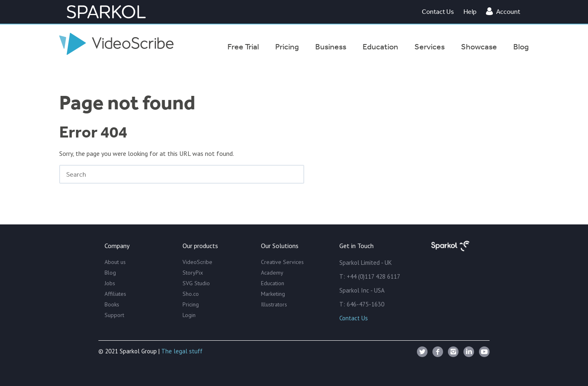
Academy (272, 273)
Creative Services (282, 262)
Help (470, 11)
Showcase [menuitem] (479, 47)
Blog (110, 273)
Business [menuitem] (331, 47)
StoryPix (193, 273)
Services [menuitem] (430, 47)
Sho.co (191, 294)
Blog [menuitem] (521, 47)
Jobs (110, 283)
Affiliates (115, 294)
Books (112, 304)
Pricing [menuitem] (287, 47)
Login (189, 315)
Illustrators (274, 304)
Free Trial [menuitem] (243, 47)
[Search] (182, 174)
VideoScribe (197, 262)
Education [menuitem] (380, 47)
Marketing (273, 294)
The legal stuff (182, 351)
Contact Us (438, 11)
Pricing (191, 304)
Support (114, 315)
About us (115, 262)
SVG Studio (196, 283)
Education (273, 283)
